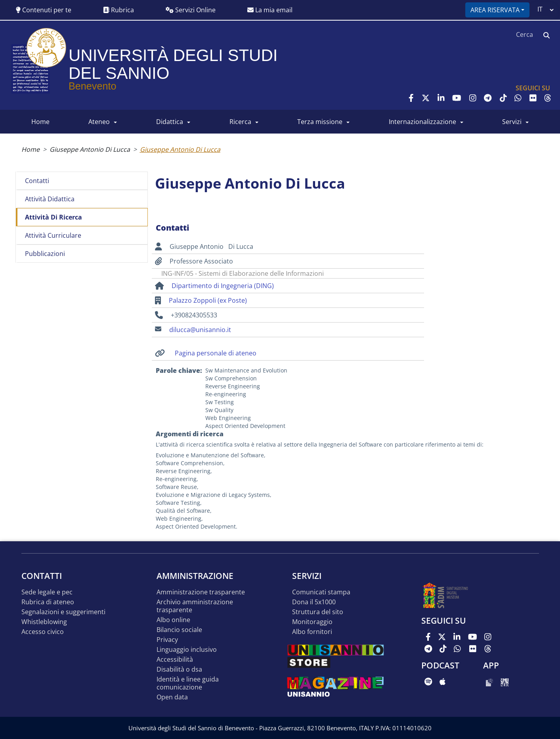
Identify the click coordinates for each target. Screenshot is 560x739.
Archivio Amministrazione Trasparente (195, 606)
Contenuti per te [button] (44, 10)
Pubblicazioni (45, 254)
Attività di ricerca (54, 217)
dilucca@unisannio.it (200, 330)
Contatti (37, 181)
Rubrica (118, 10)
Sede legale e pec (47, 592)
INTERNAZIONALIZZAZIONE (422, 122)
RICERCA (240, 122)
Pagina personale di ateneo (216, 353)
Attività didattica (50, 199)
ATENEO (99, 122)
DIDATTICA (170, 122)
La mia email (270, 10)
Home (31, 149)
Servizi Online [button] (191, 10)
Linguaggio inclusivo (187, 650)
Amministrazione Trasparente (201, 592)
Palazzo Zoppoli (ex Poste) (208, 300)
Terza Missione (320, 122)
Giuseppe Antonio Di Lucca (90, 149)
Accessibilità (175, 660)
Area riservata (495, 10)
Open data (172, 697)
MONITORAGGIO (312, 622)
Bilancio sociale (179, 630)
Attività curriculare (53, 235)
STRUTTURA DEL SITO (318, 612)
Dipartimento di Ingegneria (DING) (223, 286)
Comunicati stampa (321, 592)
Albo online (173, 620)
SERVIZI (512, 122)
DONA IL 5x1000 (314, 602)
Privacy (167, 640)
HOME (40, 122)
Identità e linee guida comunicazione (188, 683)
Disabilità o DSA (179, 669)
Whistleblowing (44, 622)
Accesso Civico (43, 632)
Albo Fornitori (312, 632)
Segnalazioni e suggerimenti (63, 612)
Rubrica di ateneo (48, 602)
